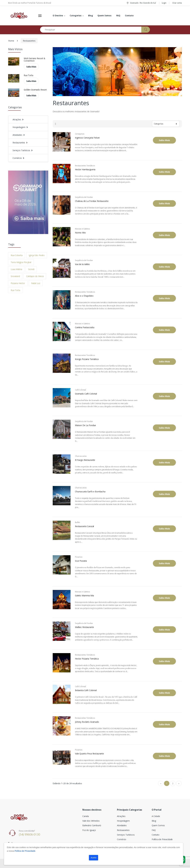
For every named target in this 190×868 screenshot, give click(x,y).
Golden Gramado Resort (35, 90)
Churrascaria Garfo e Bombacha (90, 492)
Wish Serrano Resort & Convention (35, 60)
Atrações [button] (17, 119)
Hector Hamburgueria (85, 170)
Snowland (15, 276)
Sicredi (31, 269)
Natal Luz (36, 283)
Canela (86, 816)
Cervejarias (80, 134)
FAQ (118, 15)
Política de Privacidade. (25, 851)
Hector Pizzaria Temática (87, 659)
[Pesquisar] (91, 30)
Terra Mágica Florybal (21, 262)
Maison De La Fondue (85, 425)
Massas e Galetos (82, 229)
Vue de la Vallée (82, 264)
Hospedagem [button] (19, 127)
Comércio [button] (17, 158)
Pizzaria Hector (18, 283)
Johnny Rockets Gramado (87, 722)
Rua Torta (28, 75)
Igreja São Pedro (37, 255)
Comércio (122, 839)
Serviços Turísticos (126, 835)
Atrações (121, 816)
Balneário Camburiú (92, 825)
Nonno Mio (80, 233)
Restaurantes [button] (19, 143)
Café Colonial (80, 390)
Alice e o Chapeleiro (84, 296)
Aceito (94, 858)
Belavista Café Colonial (86, 690)
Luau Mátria (16, 269)
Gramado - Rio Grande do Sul (141, 3)
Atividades (122, 825)
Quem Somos (104, 15)
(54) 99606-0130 (29, 834)
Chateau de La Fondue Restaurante (92, 201)
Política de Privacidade (162, 839)
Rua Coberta (17, 255)
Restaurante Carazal (84, 526)
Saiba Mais (31, 67)
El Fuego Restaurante (85, 460)
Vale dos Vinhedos (91, 821)
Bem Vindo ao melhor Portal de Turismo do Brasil (30, 3)
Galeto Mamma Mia (84, 596)
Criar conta (177, 3)
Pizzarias (79, 557)
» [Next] (179, 783)
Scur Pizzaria (81, 561)
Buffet (77, 522)
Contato (129, 15)
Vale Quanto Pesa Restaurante (89, 754)
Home (11, 41)
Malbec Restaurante (84, 627)
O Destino (58, 15)
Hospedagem (123, 821)
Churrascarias (81, 456)
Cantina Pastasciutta (85, 327)
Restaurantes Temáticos (85, 166)
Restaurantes (29, 41)
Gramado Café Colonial (86, 394)
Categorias (76, 15)
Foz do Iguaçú (89, 830)
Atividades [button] (17, 135)
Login (164, 3)
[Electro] (19, 16)
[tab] (56, 124)
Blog (90, 15)
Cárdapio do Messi (35, 276)
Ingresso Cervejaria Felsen (87, 138)
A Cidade (156, 816)
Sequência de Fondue (84, 197)
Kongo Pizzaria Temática (87, 359)
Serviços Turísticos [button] (21, 150)
